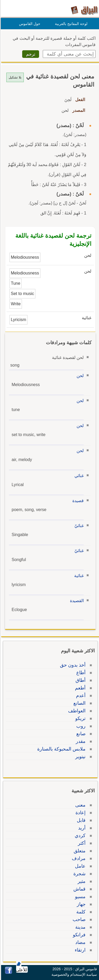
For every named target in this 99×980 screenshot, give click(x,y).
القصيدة (76, 601)
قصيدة (77, 501)
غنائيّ (78, 526)
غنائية (78, 576)
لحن (79, 376)
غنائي (78, 476)
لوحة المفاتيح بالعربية (70, 24)
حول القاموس (29, 24)
